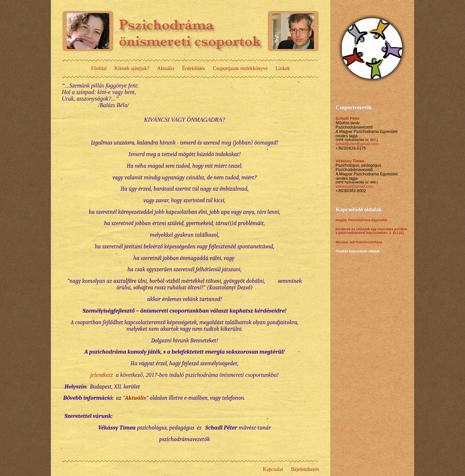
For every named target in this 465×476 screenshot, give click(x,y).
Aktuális (165, 68)
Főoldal (99, 68)
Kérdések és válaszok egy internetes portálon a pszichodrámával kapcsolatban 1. (372, 231)
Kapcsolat (273, 469)
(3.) (401, 233)
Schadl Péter (348, 118)
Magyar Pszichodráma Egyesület (361, 220)
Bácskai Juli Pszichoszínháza (359, 242)
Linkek (283, 68)
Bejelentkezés (305, 469)
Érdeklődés (193, 68)
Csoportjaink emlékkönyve (240, 68)
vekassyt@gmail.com (355, 186)
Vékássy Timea (350, 161)
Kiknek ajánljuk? (132, 68)
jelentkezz (102, 375)
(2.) (395, 233)
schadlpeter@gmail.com (357, 144)
